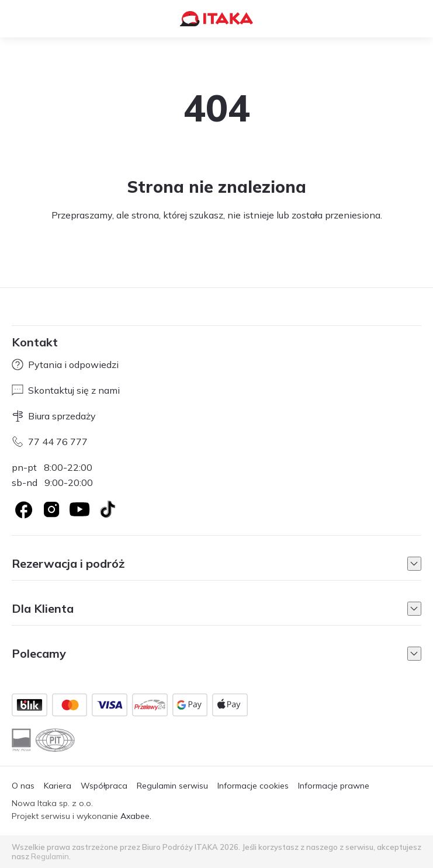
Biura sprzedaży (54, 416)
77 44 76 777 (50, 442)
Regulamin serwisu (172, 786)
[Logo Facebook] (23, 509)
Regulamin (50, 856)
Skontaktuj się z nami (66, 390)
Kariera (58, 786)
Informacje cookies (253, 786)
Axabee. (136, 816)
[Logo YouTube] (79, 509)
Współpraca (104, 786)
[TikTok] (108, 509)
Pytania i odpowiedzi (65, 364)
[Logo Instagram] (51, 509)
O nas (23, 786)
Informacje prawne (334, 786)
